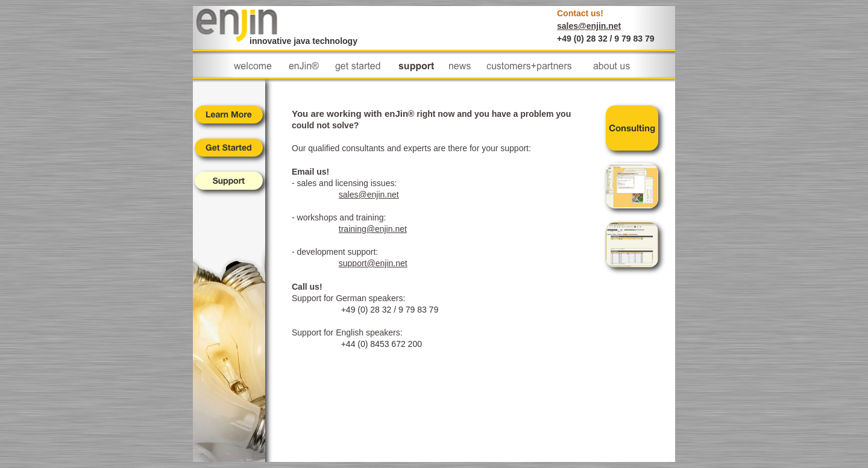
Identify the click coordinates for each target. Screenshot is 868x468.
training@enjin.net (373, 229)
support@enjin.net (373, 263)
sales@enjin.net (589, 26)
